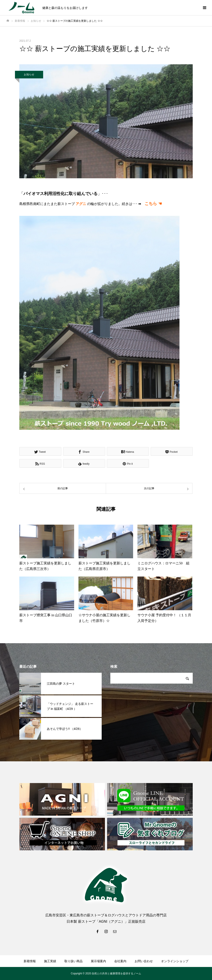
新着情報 (30, 961)
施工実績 (50, 961)
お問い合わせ (144, 961)
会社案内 (120, 961)
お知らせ (29, 74)
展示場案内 (98, 961)
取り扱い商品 (73, 961)
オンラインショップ (175, 961)
